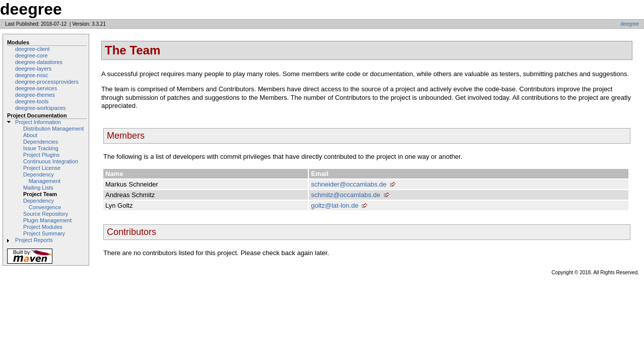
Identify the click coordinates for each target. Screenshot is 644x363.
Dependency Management (42, 178)
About (30, 135)
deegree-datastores (39, 62)
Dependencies (41, 142)
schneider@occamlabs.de (349, 184)
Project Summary (44, 233)
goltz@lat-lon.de (335, 205)
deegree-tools (32, 101)
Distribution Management (53, 129)
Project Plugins (41, 155)
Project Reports (34, 240)
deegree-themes (35, 95)
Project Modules (43, 227)
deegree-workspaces (41, 108)
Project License (42, 168)
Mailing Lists (38, 188)
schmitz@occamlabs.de (345, 195)
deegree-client (33, 49)
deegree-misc (32, 75)
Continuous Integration (51, 161)
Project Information (38, 122)
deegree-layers (33, 69)
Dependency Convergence (42, 204)
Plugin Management (47, 220)
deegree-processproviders (47, 82)
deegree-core (31, 55)
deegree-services (36, 88)
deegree (630, 24)
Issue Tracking (41, 148)
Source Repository (46, 214)
